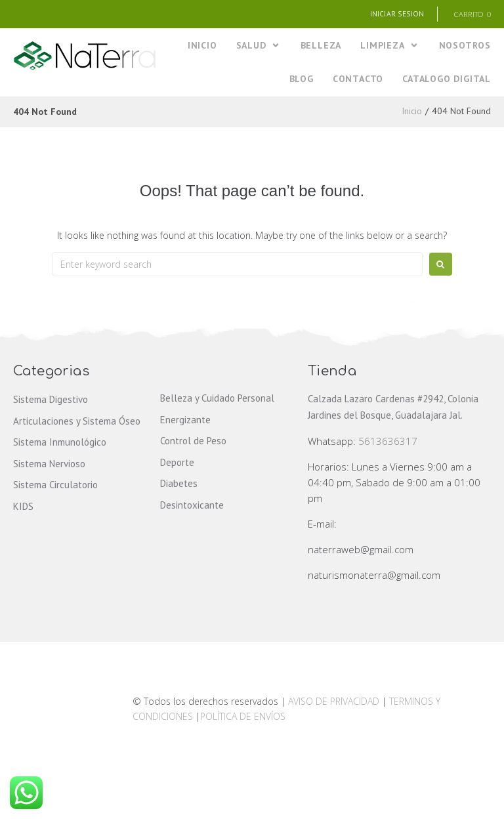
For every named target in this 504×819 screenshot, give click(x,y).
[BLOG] (302, 80)
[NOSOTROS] (465, 46)
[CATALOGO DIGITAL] (447, 80)
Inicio (412, 112)
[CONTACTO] (358, 80)
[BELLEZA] (321, 46)
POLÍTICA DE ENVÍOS (243, 717)
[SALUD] (259, 46)
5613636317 (388, 442)
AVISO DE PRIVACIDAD (334, 703)
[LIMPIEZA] (390, 46)
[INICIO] (202, 46)
